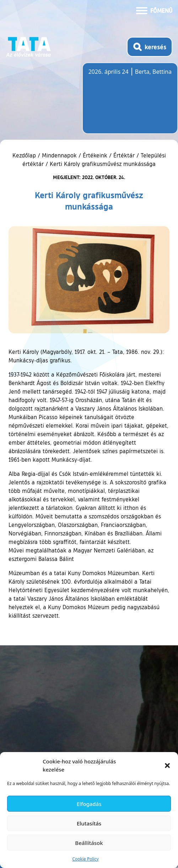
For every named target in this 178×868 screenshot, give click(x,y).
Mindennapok (59, 155)
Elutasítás (89, 823)
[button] (167, 766)
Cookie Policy (85, 859)
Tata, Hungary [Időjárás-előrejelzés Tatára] (128, 102)
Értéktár (124, 155)
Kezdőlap (25, 155)
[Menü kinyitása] (154, 10)
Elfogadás (89, 804)
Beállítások (89, 843)
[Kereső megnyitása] (150, 47)
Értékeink (95, 155)
